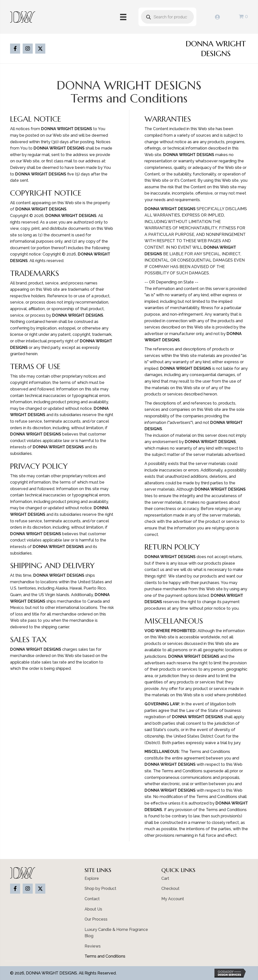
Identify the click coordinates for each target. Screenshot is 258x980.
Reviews (93, 946)
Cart (165, 878)
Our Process (96, 919)
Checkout (170, 888)
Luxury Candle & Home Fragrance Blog (116, 933)
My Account (173, 899)
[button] (15, 49)
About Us (93, 909)
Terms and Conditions (105, 956)
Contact (92, 899)
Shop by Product (100, 888)
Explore (92, 878)
